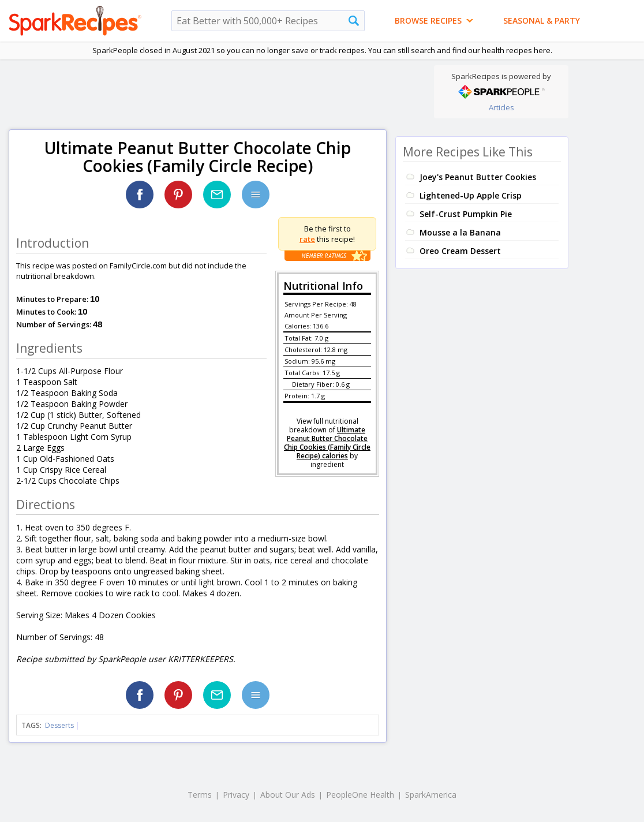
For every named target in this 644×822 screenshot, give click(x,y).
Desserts (59, 725)
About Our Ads (288, 795)
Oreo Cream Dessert (460, 251)
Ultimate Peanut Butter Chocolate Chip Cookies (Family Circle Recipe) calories (327, 443)
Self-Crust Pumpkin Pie (466, 214)
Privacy (236, 795)
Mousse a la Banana (460, 232)
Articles (501, 107)
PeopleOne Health (360, 795)
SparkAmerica (431, 795)
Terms (200, 795)
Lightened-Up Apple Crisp (471, 195)
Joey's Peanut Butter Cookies (478, 177)
